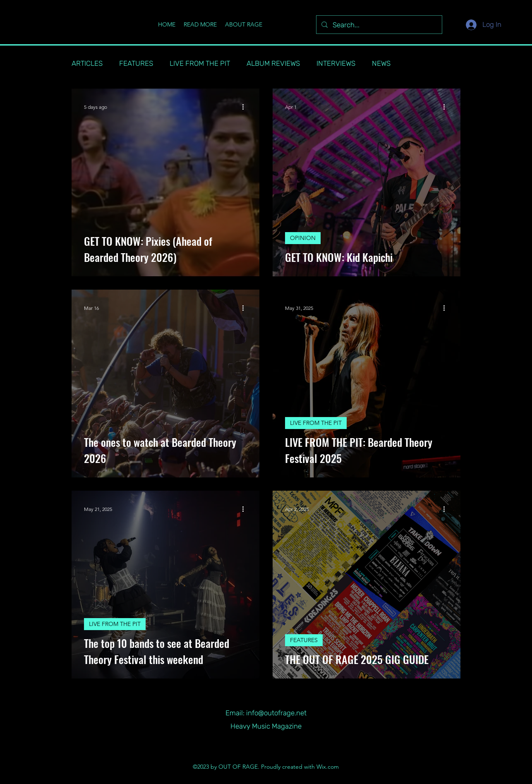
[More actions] (246, 107)
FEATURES (136, 63)
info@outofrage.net (276, 713)
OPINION (303, 238)
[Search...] (379, 25)
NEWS (381, 63)
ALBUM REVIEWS (273, 63)
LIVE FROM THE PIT (200, 63)
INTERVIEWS (336, 63)
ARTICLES (87, 63)
